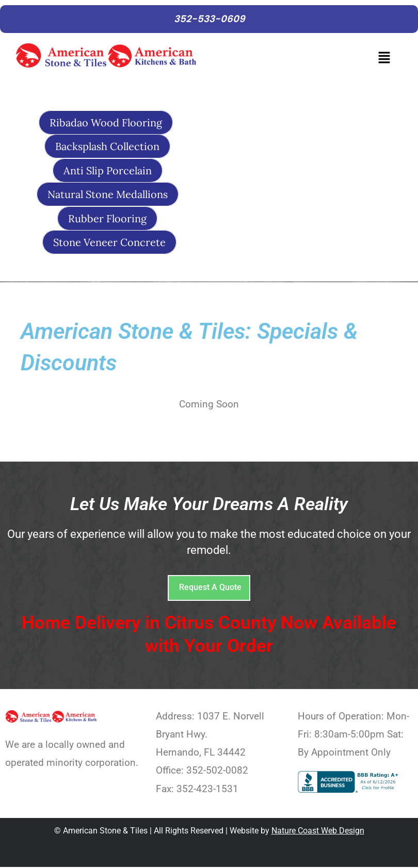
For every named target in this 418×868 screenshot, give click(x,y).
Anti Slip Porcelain (108, 171)
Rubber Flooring (107, 219)
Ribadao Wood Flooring (106, 123)
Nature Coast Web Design (318, 832)
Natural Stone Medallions (108, 195)
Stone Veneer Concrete (109, 243)
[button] (302, 61)
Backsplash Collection (107, 147)
